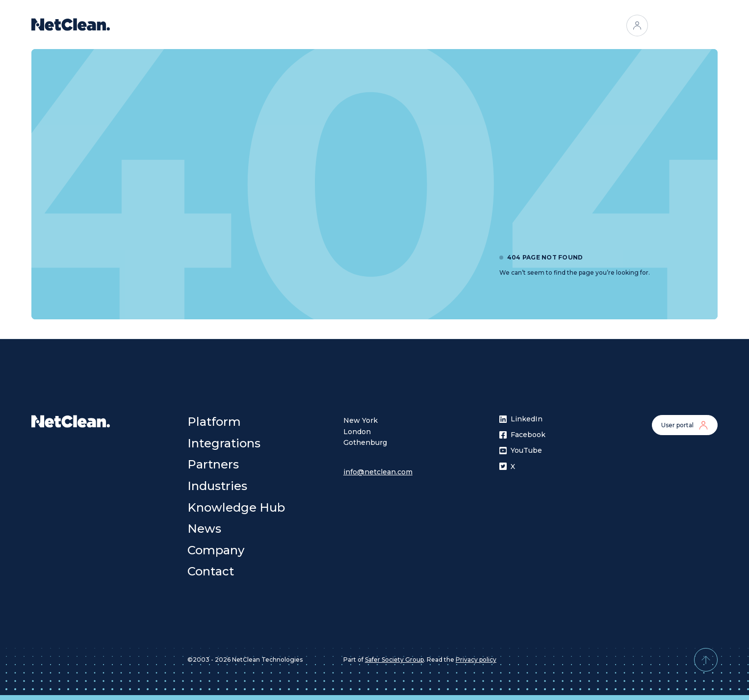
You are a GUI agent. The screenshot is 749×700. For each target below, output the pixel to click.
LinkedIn (521, 419)
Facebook (522, 435)
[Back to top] (706, 660)
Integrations (328, 26)
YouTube (521, 450)
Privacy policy (476, 660)
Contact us (685, 26)
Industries (431, 26)
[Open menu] (471, 26)
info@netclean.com (378, 472)
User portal (685, 425)
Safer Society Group (394, 660)
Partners (382, 26)
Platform (275, 26)
